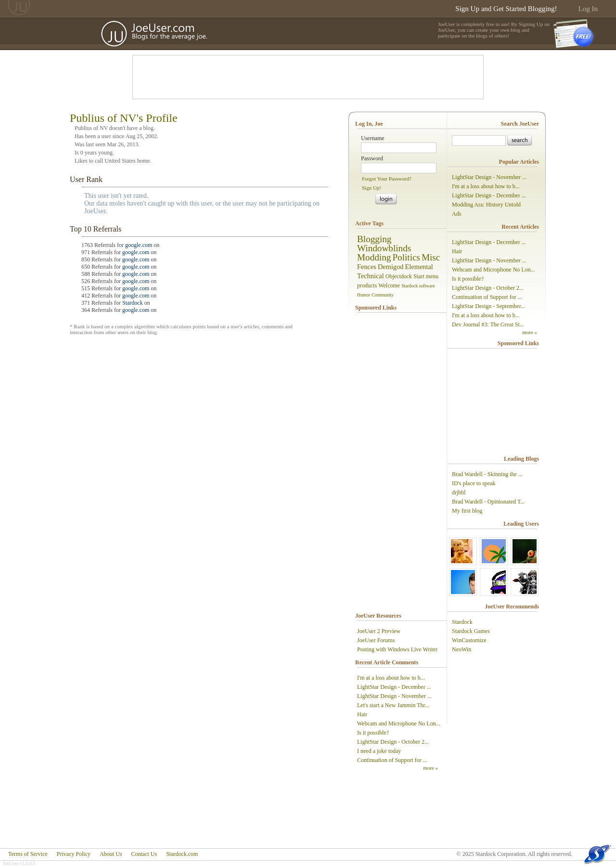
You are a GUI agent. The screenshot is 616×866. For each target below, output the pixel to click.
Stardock (133, 303)
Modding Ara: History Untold (486, 205)
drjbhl (459, 492)
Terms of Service (28, 854)
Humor (364, 295)
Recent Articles (520, 227)
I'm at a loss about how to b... (391, 678)
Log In (588, 9)
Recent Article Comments (387, 662)
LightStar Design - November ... (394, 696)
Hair (362, 714)
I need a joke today (379, 751)
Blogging (374, 239)
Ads (456, 214)
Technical (371, 276)
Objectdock (399, 276)
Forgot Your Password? (387, 179)
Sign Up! (372, 188)
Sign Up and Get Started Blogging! (506, 9)
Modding (374, 257)
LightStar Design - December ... (394, 687)
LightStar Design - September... (488, 306)
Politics (406, 257)
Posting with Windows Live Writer (397, 649)
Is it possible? (373, 733)
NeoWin (462, 649)
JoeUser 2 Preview (379, 631)
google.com (139, 245)
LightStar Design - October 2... (393, 742)
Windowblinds (384, 248)
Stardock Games (471, 631)
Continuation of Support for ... (392, 760)
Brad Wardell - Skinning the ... (487, 474)
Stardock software (418, 286)
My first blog (467, 511)
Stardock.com (182, 854)
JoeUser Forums (376, 640)
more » (430, 768)
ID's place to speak (474, 483)
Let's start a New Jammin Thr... (393, 705)
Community (383, 295)
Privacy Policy (74, 854)
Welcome (389, 285)
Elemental (419, 267)
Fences (367, 267)
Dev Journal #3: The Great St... (488, 324)
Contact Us (144, 854)
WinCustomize (469, 640)
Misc (431, 257)
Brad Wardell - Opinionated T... (488, 502)
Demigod (391, 267)
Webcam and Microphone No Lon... (399, 724)
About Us (111, 854)
